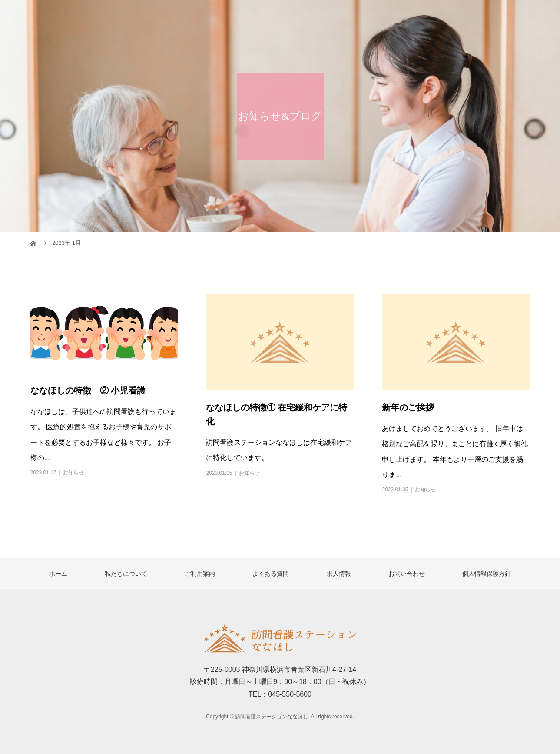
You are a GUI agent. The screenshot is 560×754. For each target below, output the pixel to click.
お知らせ (73, 473)
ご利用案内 (364, 15)
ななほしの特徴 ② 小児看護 (88, 390)
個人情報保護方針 (487, 574)
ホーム (252, 15)
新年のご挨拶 (408, 407)
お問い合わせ (524, 15)
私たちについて (304, 15)
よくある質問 (420, 15)
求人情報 (472, 15)
